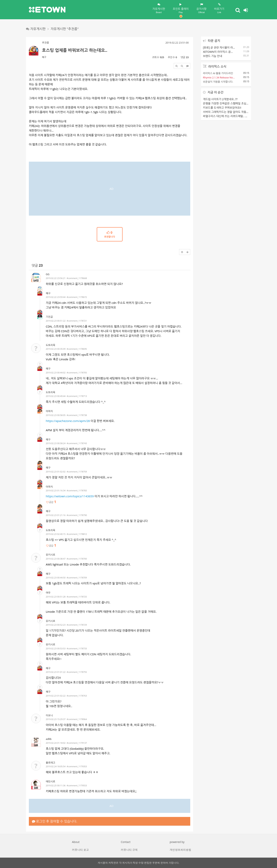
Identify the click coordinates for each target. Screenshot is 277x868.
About (76, 842)
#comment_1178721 (77, 321)
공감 (51, 502)
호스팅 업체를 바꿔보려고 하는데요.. (75, 50)
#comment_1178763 (77, 696)
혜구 (44, 57)
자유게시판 (159, 9)
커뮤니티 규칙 (129, 850)
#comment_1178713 (77, 396)
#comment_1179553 (77, 785)
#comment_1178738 (77, 415)
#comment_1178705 (77, 373)
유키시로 (50, 555)
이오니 (49, 715)
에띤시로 (50, 781)
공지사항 (201, 9)
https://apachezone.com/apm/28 (68, 421)
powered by (177, 842)
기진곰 (49, 317)
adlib (49, 739)
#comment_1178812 (77, 534)
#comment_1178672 (77, 297)
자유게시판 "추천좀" (65, 29)
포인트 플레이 (181, 10)
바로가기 (219, 9)
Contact (126, 842)
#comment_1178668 (77, 278)
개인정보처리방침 (180, 850)
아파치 (49, 411)
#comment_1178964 (77, 719)
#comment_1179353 (77, 766)
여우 (48, 593)
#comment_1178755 (77, 672)
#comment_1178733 (77, 648)
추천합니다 (110, 234)
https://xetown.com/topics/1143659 (70, 496)
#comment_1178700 (77, 559)
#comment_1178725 (77, 597)
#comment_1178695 (77, 349)
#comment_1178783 (77, 490)
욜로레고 (50, 763)
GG (48, 274)
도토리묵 (50, 345)
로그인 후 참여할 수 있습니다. (55, 821)
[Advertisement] (110, 189)
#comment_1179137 (77, 743)
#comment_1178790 (77, 515)
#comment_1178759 (77, 472)
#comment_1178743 (77, 443)
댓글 (37, 265)
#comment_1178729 (77, 625)
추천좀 (45, 43)
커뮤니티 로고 (80, 850)
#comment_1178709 (77, 578)
